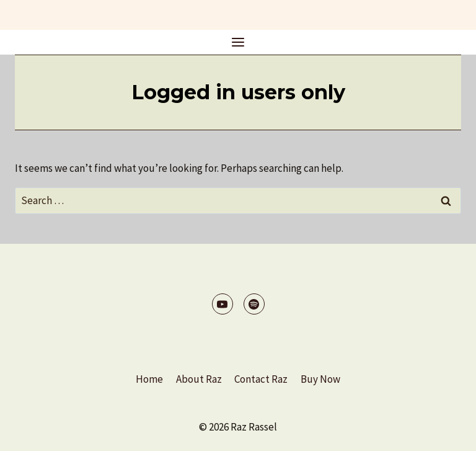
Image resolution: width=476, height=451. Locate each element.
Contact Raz (261, 379)
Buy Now (320, 379)
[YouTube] (223, 304)
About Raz (199, 379)
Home (149, 379)
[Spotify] (254, 304)
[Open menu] (238, 42)
